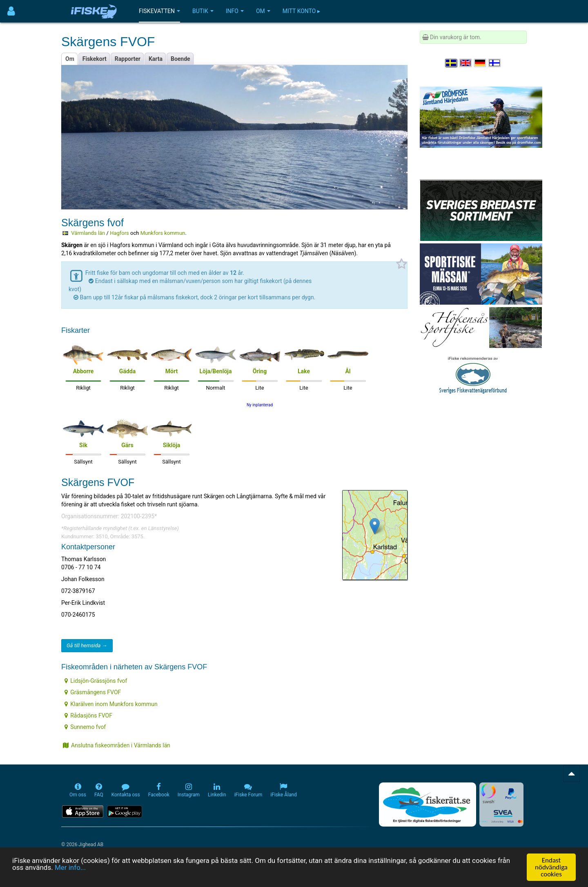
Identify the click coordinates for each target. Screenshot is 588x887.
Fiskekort (95, 59)
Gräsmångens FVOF (93, 692)
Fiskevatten (159, 11)
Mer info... (70, 868)
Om (263, 11)
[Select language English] (466, 63)
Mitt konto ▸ (301, 11)
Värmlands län (88, 233)
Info (235, 11)
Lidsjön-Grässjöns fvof (96, 681)
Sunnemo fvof (85, 727)
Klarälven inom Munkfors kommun (111, 704)
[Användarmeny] (11, 11)
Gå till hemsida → (87, 645)
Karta (156, 59)
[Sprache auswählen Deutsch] (481, 63)
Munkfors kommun (163, 233)
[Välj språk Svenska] (452, 63)
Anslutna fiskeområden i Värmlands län (117, 745)
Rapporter (128, 59)
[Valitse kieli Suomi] (495, 63)
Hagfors (119, 233)
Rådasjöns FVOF (88, 715)
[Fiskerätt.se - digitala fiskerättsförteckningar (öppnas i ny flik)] (428, 805)
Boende (180, 59)
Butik (203, 11)
